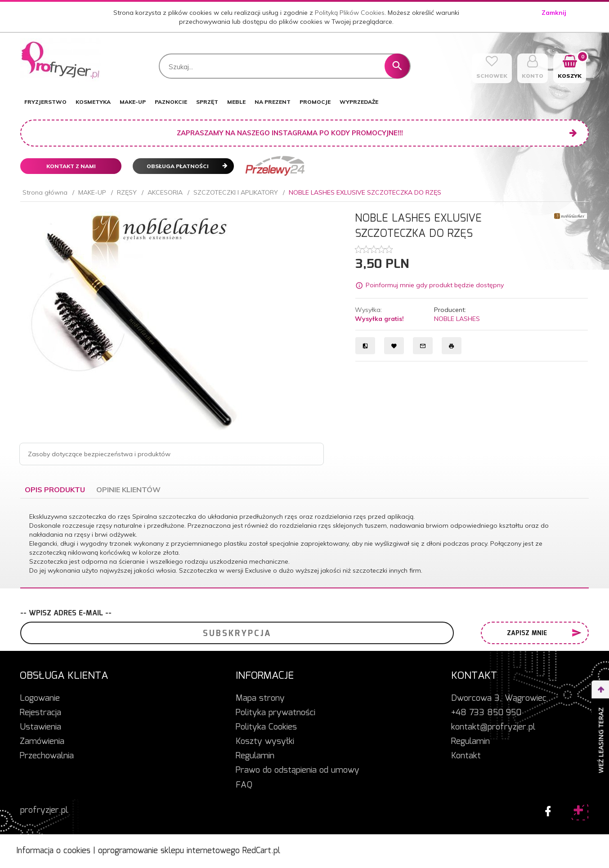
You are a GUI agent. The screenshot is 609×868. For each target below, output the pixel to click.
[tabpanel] (304, 543)
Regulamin (255, 756)
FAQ (244, 785)
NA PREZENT (273, 102)
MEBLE (236, 102)
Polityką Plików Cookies (350, 13)
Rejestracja (40, 713)
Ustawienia (40, 727)
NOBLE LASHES (457, 319)
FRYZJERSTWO (45, 102)
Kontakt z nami (71, 166)
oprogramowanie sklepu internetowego (169, 851)
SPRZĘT (207, 102)
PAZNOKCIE (171, 102)
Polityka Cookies (266, 727)
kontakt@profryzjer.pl (493, 727)
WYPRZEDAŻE (359, 102)
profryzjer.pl (44, 810)
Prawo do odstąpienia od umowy (298, 770)
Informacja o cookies (53, 851)
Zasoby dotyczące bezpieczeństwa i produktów (99, 454)
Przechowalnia (47, 756)
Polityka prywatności (275, 713)
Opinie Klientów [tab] (128, 490)
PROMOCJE (315, 102)
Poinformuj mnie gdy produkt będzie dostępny (435, 285)
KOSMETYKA (93, 102)
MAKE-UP (133, 102)
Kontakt (466, 756)
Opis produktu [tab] (55, 490)
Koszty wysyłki (265, 742)
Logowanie (40, 699)
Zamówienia (42, 742)
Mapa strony (260, 699)
